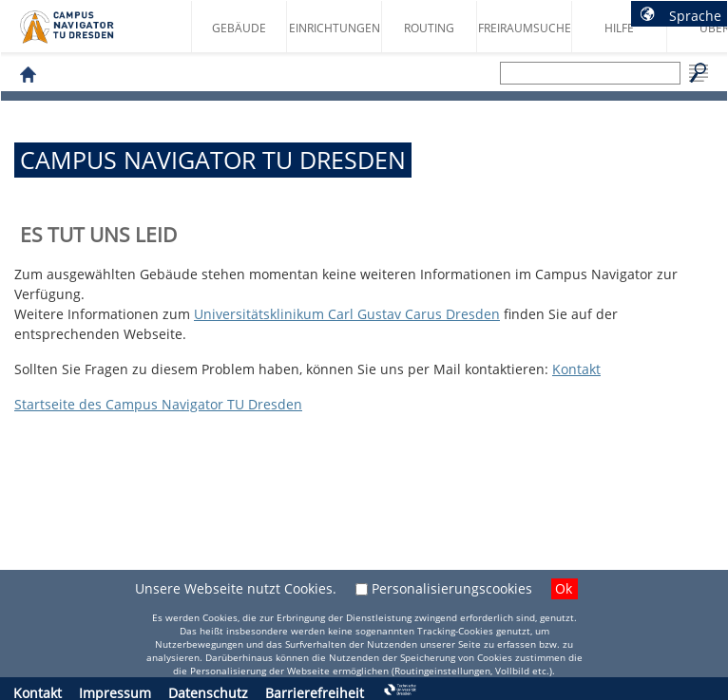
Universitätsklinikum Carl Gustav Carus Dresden (347, 314)
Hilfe (619, 28)
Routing (429, 28)
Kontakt (576, 369)
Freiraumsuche (525, 28)
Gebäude (239, 28)
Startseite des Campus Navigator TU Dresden (87, 34)
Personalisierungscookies (452, 588)
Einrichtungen (335, 28)
